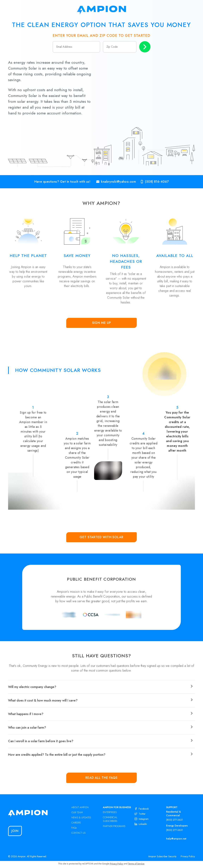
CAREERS (76, 823)
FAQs (74, 828)
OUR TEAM (77, 812)
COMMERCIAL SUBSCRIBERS (110, 819)
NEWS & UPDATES (81, 817)
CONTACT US (79, 833)
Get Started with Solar (101, 537)
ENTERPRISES (110, 812)
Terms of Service (136, 864)
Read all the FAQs (101, 778)
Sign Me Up (102, 323)
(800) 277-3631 (175, 820)
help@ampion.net (176, 839)
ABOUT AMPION (80, 807)
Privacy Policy (188, 856)
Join (15, 831)
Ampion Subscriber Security (162, 856)
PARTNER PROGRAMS (114, 826)
